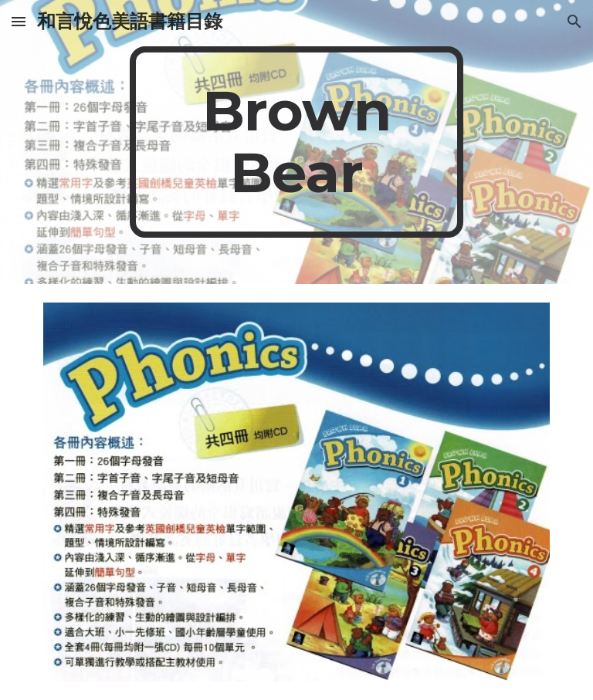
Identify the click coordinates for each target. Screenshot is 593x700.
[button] (19, 21)
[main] (296, 142)
